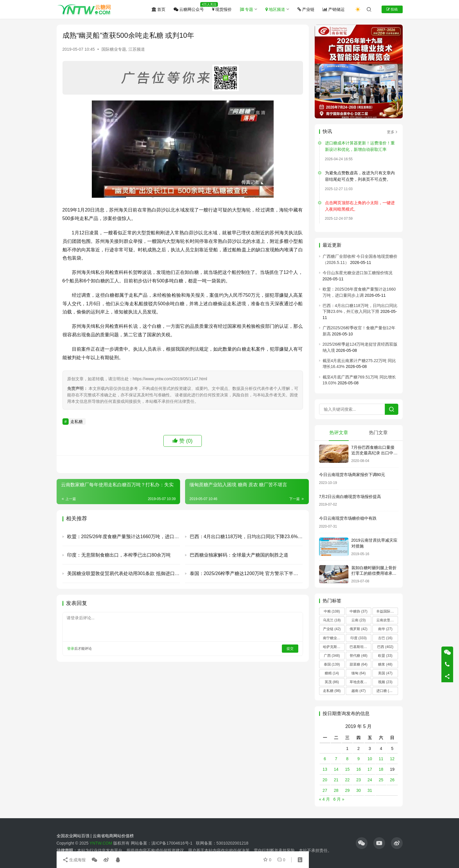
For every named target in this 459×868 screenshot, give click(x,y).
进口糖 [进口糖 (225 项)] (386, 691)
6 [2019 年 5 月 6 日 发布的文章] (325, 759)
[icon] (362, 843)
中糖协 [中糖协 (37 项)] (359, 611)
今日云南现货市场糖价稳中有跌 (348, 518)
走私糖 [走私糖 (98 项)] (332, 691)
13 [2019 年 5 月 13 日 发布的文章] (325, 769)
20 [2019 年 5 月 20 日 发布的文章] (325, 780)
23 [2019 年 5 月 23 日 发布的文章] (359, 780)
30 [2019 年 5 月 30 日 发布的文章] (359, 790)
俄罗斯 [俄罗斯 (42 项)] (359, 629)
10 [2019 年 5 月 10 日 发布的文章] (370, 759)
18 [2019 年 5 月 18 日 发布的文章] (381, 769)
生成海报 (74, 860)
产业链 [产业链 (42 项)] (332, 629)
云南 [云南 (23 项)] (359, 620)
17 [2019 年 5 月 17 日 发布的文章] (370, 769)
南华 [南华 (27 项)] (385, 629)
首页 (159, 9)
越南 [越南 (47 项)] (359, 691)
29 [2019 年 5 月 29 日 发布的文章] (347, 790)
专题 (247, 9)
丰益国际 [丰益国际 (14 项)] (387, 611)
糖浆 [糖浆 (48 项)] (385, 664)
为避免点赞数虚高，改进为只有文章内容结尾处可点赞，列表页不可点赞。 (360, 176)
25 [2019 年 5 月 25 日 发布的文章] (381, 780)
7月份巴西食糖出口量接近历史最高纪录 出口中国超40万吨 (375, 453)
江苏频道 (137, 49)
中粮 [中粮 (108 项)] (332, 611)
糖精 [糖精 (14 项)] (332, 673)
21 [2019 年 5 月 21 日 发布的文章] (336, 780)
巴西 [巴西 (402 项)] (385, 647)
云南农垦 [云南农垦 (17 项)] (387, 620)
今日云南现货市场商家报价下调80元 (352, 475)
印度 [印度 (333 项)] (359, 638)
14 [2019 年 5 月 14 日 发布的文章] (336, 769)
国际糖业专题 (114, 49)
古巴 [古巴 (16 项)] (385, 638)
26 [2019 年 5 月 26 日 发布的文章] (392, 780)
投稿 (392, 9)
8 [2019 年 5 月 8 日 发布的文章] (347, 759)
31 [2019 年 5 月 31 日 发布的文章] (370, 790)
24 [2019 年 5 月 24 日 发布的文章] (370, 780)
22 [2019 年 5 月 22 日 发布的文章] (347, 780)
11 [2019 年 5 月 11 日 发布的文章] (381, 759)
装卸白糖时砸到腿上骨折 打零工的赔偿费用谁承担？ (374, 573)
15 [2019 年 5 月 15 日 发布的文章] (347, 769)
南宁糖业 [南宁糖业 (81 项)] (334, 638)
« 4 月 (325, 799)
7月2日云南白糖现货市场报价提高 (350, 497)
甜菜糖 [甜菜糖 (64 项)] (359, 664)
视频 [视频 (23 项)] (385, 682)
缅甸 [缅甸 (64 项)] (359, 673)
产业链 (306, 9)
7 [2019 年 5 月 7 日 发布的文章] (336, 759)
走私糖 (77, 422)
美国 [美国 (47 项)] (385, 673)
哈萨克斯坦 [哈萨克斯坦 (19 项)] (334, 647)
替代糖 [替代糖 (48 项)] (359, 656)
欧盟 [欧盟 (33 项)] (385, 656)
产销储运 (334, 9)
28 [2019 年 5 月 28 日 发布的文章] (336, 790)
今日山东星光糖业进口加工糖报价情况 (358, 273)
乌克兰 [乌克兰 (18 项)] (332, 620)
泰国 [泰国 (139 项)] (332, 664)
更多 (393, 132)
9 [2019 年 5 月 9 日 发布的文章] (359, 759)
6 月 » (339, 799)
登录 (71, 649)
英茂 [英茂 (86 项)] (332, 682)
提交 (290, 649)
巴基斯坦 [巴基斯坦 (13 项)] (360, 647)
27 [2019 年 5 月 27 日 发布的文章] (325, 790)
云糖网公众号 (189, 9)
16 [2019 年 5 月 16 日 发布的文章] (359, 769)
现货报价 (222, 9)
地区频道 (275, 9)
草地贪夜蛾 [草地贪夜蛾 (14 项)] (360, 682)
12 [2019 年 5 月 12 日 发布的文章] (392, 759)
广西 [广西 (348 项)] (332, 656)
